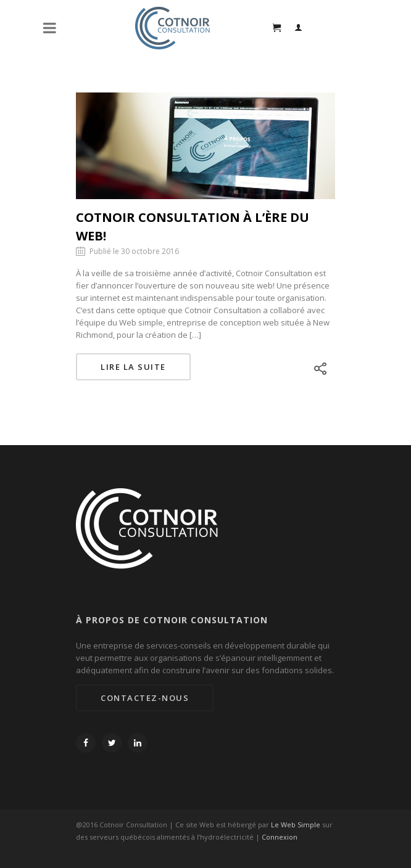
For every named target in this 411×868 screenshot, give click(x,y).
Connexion (280, 837)
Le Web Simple (296, 825)
